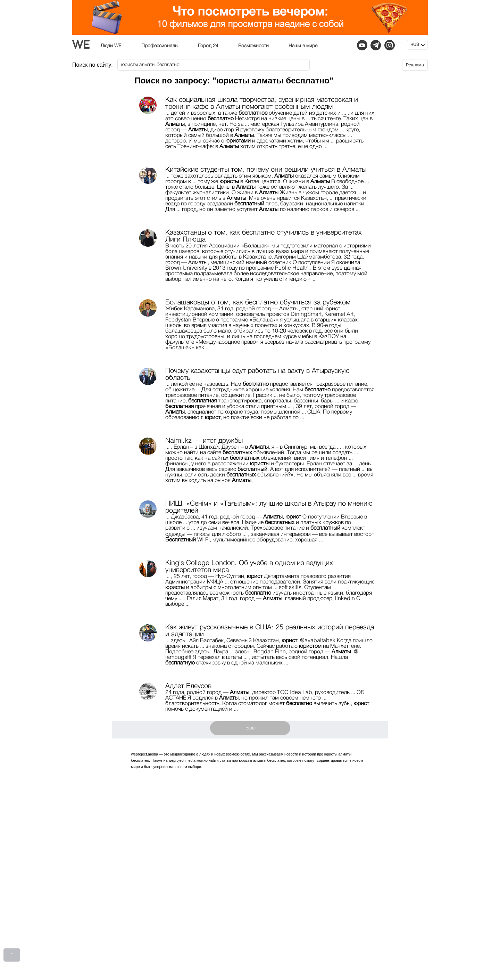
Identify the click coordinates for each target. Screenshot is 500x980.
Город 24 (208, 46)
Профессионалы (160, 46)
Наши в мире (303, 46)
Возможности (253, 46)
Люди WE (111, 46)
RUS (415, 45)
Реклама (415, 65)
